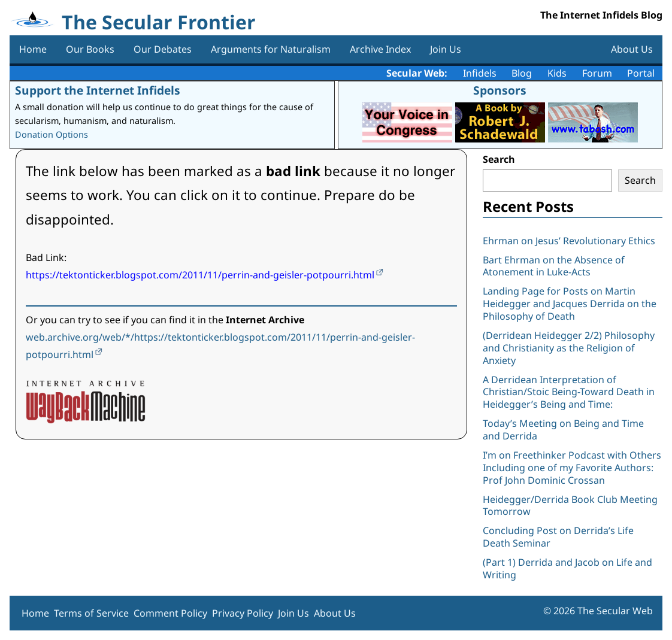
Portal (641, 73)
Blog (522, 73)
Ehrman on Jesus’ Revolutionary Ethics (569, 241)
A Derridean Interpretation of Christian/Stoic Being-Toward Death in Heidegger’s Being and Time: (569, 392)
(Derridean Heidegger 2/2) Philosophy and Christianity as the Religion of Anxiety (569, 348)
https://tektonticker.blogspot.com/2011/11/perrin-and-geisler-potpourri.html (200, 275)
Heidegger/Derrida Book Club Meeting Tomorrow (570, 506)
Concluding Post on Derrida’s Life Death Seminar (558, 537)
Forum (597, 73)
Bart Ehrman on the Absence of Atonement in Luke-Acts (554, 266)
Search (499, 159)
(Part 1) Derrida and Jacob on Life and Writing (567, 568)
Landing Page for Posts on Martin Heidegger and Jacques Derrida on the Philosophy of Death (570, 304)
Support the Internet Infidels (98, 90)
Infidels (480, 73)
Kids (557, 73)
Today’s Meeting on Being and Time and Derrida (563, 430)
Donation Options (52, 134)
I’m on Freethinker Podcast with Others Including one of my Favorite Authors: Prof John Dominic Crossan (572, 468)
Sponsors (500, 90)
